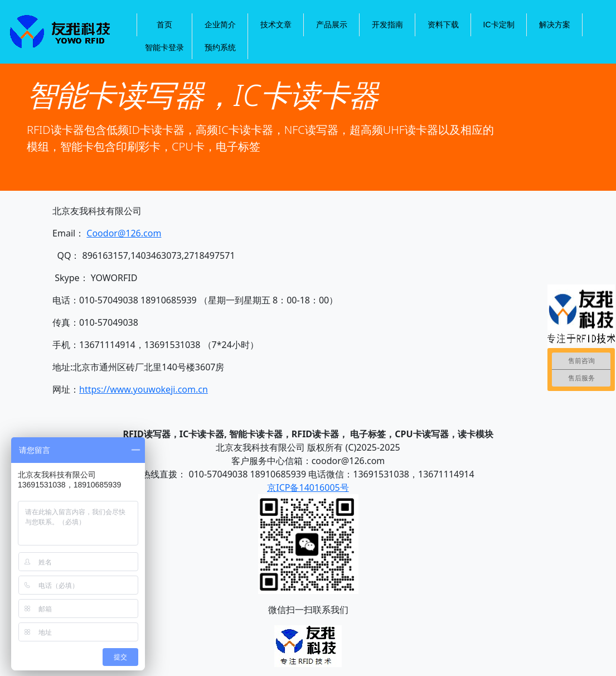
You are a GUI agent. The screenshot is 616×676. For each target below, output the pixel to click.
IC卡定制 (499, 25)
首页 (164, 25)
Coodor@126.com (124, 233)
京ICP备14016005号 (308, 487)
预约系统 (220, 47)
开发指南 (387, 25)
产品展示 (332, 25)
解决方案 (555, 25)
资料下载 (443, 25)
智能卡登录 (164, 47)
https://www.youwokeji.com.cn (144, 389)
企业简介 (220, 25)
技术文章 (276, 25)
